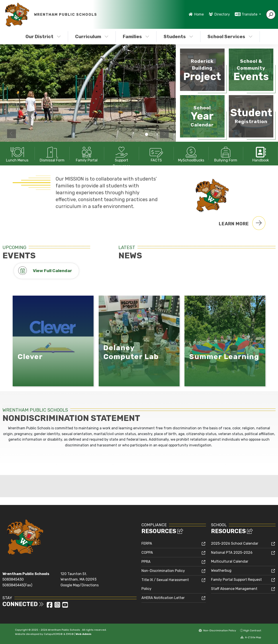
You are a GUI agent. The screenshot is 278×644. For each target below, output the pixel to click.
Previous (12, 134)
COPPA (147, 553)
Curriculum (92, 36)
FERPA (147, 543)
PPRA (146, 562)
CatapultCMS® (53, 634)
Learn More (242, 223)
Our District (43, 36)
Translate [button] (250, 14)
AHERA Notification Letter (163, 598)
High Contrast (252, 630)
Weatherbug (221, 570)
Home (199, 14)
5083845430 (13, 579)
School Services (230, 36)
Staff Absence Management (234, 589)
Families (136, 36)
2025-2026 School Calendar (235, 543)
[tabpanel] (88, 93)
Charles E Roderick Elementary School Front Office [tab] (151, 135)
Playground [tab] (147, 135)
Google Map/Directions (80, 585)
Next (164, 134)
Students (178, 36)
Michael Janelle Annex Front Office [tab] (155, 135)
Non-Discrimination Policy (163, 571)
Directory (222, 14)
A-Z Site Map (251, 637)
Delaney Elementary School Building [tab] (142, 135)
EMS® (70, 634)
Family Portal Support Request (236, 580)
